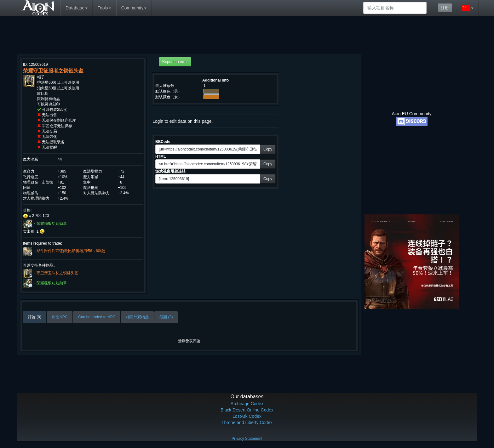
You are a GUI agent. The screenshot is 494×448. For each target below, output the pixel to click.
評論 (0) (35, 317)
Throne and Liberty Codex (247, 422)
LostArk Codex (247, 416)
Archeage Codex (247, 404)
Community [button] (134, 8)
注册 (445, 8)
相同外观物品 (137, 317)
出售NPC (60, 317)
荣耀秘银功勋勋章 (52, 224)
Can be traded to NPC (97, 317)
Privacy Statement (247, 439)
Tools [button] (104, 8)
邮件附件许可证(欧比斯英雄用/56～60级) (71, 251)
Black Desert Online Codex (247, 410)
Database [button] (77, 8)
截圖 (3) (166, 317)
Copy (268, 149)
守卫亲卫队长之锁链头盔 (57, 273)
